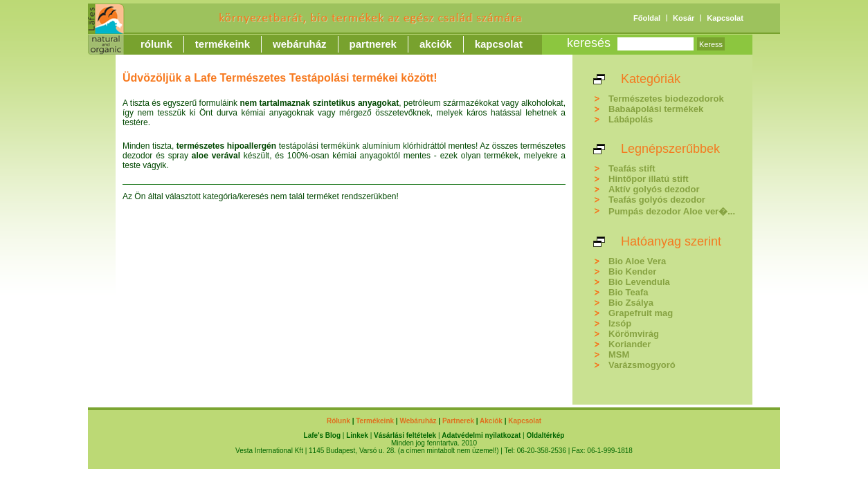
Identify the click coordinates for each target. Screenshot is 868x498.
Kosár (684, 18)
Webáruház (300, 44)
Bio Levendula (639, 282)
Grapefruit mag (641, 313)
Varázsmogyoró (642, 365)
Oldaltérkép (545, 435)
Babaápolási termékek (656, 109)
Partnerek (373, 44)
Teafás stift (632, 168)
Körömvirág (634, 334)
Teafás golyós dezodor (657, 200)
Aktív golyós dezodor (654, 189)
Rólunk (156, 44)
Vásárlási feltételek (405, 435)
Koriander (630, 344)
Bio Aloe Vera (637, 261)
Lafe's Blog (323, 435)
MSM (619, 354)
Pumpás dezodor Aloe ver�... (672, 211)
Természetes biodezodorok (666, 99)
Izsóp (620, 323)
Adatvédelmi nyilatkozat (481, 435)
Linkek (357, 435)
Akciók (436, 44)
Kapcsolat (725, 18)
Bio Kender (632, 271)
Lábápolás (631, 119)
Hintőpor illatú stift (649, 179)
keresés (589, 43)
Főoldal (647, 18)
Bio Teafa (629, 292)
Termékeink (223, 44)
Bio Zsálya (631, 303)
